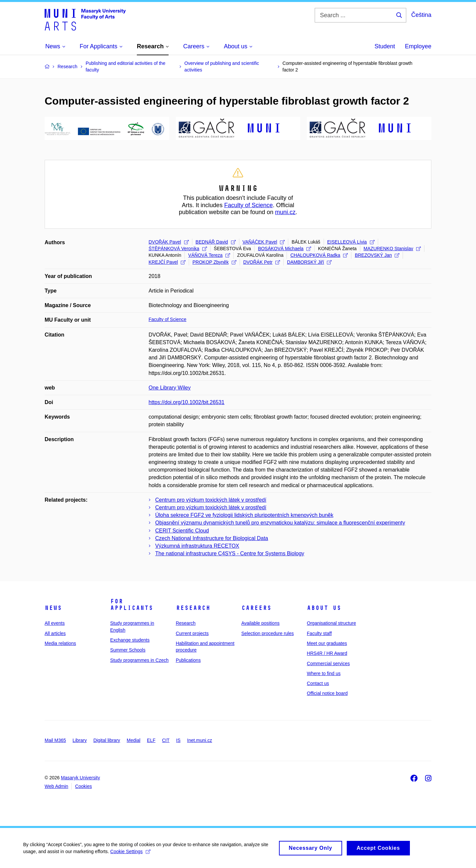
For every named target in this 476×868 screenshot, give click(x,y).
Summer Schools (128, 650)
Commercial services (328, 663)
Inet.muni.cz (199, 740)
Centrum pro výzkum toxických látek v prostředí (211, 500)
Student (385, 46)
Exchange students (130, 640)
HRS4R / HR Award (327, 653)
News (53, 608)
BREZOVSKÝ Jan (377, 255)
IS (178, 740)
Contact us (318, 683)
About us (324, 608)
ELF (151, 740)
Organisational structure (331, 623)
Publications (188, 660)
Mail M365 (55, 740)
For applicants (132, 605)
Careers (256, 608)
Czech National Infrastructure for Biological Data (212, 538)
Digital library (107, 740)
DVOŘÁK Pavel (169, 242)
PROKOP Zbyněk (214, 262)
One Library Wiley (170, 388)
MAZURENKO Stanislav (392, 249)
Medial (133, 740)
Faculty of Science (248, 205)
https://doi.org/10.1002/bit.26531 (187, 402)
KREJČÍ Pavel (167, 262)
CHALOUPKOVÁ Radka (319, 255)
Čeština (421, 15)
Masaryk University (80, 778)
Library (80, 740)
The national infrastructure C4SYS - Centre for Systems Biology (230, 553)
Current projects (192, 633)
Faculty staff (319, 633)
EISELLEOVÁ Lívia (351, 242)
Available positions (260, 623)
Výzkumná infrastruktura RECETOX (197, 546)
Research (193, 608)
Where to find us (324, 673)
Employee (418, 46)
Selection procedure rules (268, 633)
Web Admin (56, 786)
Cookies (83, 786)
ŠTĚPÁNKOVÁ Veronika (178, 249)
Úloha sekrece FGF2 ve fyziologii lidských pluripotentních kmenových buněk (244, 515)
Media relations (60, 643)
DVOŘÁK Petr (262, 262)
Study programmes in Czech (139, 660)
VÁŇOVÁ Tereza (209, 255)
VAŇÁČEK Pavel (264, 242)
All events (55, 623)
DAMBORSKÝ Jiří (309, 262)
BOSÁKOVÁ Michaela (284, 249)
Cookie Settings (130, 854)
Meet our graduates (327, 643)
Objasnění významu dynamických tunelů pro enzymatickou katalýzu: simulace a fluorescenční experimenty (280, 523)
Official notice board (327, 693)
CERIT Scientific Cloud (182, 531)
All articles (55, 633)
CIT (166, 740)
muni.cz (285, 212)
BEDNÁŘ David (216, 242)
